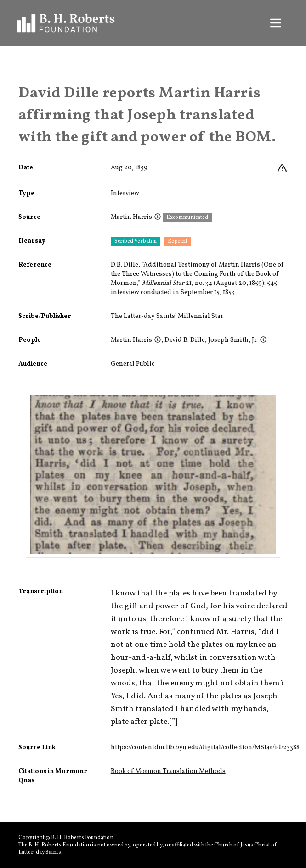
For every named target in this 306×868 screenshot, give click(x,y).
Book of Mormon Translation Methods (168, 771)
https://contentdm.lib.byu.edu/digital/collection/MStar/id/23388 (205, 748)
